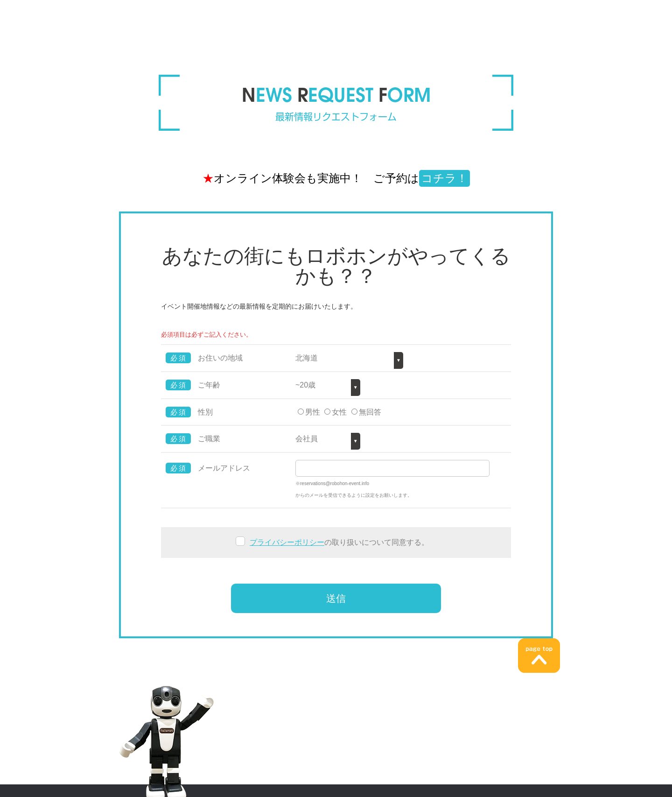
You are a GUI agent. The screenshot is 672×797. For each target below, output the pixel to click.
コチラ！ (444, 178)
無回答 (370, 412)
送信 (336, 598)
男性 (313, 412)
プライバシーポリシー (287, 542)
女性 (339, 412)
